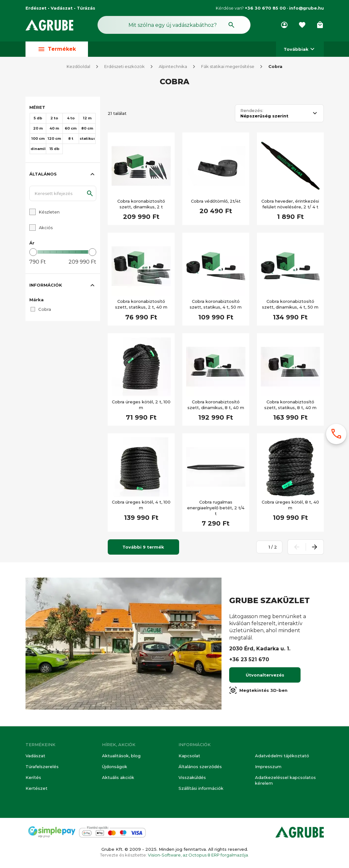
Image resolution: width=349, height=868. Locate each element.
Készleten (49, 213)
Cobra (275, 68)
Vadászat (35, 756)
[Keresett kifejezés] (63, 195)
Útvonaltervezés (265, 676)
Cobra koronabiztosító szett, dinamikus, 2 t (141, 205)
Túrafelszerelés (42, 767)
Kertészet (36, 789)
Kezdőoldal (78, 68)
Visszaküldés (192, 777)
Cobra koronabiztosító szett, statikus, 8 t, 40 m (290, 406)
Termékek (57, 49)
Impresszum (268, 767)
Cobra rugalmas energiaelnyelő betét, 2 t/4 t (216, 509)
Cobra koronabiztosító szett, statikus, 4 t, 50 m (216, 305)
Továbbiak (300, 49)
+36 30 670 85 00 (265, 8)
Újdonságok (115, 767)
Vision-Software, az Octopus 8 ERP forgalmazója (198, 855)
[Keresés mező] (174, 25)
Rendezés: (252, 112)
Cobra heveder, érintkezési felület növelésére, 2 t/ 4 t (290, 205)
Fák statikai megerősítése (228, 68)
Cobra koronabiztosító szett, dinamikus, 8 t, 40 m (216, 406)
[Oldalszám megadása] (266, 548)
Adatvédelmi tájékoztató (282, 756)
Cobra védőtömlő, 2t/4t (216, 202)
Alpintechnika (173, 68)
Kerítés (33, 777)
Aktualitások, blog (121, 756)
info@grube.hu (306, 8)
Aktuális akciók (118, 777)
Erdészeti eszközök (124, 68)
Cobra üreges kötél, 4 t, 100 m (141, 506)
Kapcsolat (189, 756)
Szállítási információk (201, 789)
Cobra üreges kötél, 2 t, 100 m (141, 406)
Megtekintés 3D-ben (258, 692)
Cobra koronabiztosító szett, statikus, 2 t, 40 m (141, 305)
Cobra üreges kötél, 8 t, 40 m (290, 506)
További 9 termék (143, 548)
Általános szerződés (200, 767)
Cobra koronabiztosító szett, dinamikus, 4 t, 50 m (290, 305)
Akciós (46, 229)
